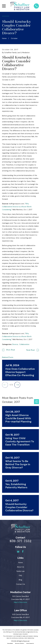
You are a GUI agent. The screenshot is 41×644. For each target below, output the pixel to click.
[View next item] (17, 385)
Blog (20, 580)
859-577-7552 (20, 541)
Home (20, 563)
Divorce (15, 344)
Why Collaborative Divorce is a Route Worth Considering (17, 207)
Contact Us (20, 584)
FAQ (20, 576)
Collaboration (24, 344)
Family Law (20, 571)
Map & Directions (20, 602)
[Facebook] (23, 551)
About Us (20, 567)
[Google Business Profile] (18, 551)
